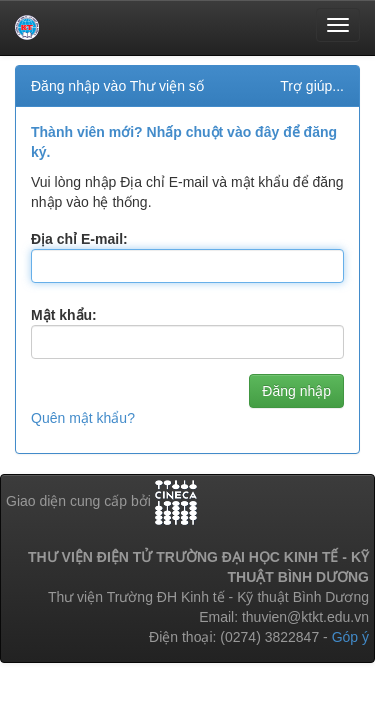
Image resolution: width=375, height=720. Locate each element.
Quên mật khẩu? (83, 418)
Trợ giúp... (312, 86)
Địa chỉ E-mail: (79, 239)
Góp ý (350, 637)
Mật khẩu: (64, 315)
